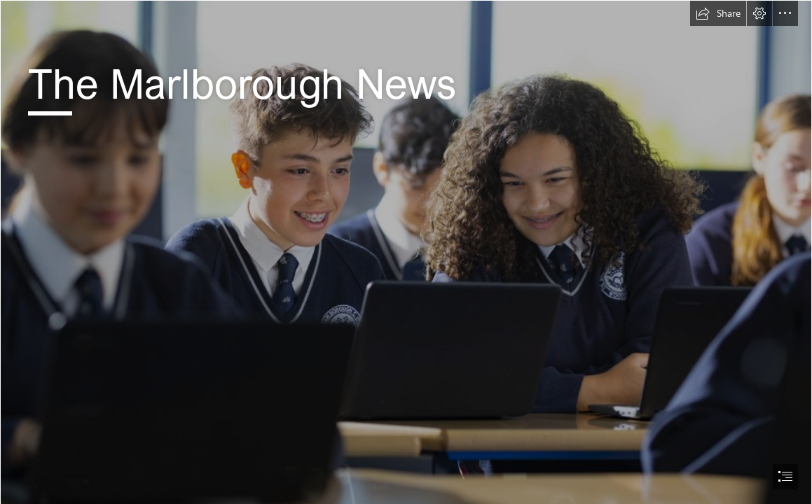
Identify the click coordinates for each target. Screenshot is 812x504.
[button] (718, 13)
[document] (406, 252)
